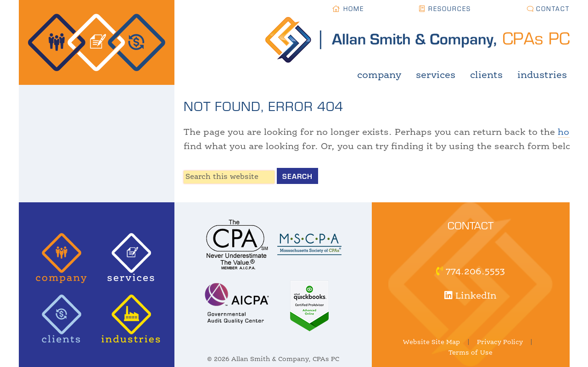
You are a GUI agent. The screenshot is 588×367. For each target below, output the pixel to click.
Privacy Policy (500, 342)
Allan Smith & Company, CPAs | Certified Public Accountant (97, 42)
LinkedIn (470, 296)
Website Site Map (431, 342)
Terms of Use (470, 353)
